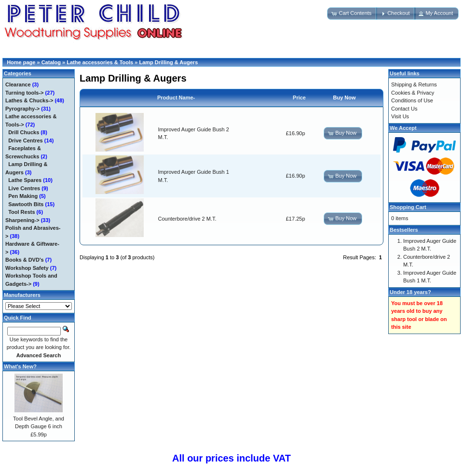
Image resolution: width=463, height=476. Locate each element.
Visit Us (400, 116)
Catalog (51, 62)
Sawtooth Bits (26, 204)
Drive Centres (26, 140)
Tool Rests (21, 212)
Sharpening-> (22, 220)
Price (299, 98)
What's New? (20, 366)
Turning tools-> (25, 93)
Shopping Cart (408, 207)
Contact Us (404, 109)
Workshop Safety (27, 268)
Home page (21, 62)
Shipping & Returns (414, 84)
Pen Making (23, 196)
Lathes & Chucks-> (29, 100)
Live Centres (24, 188)
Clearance (18, 84)
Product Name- (176, 98)
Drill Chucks (24, 132)
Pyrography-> (22, 109)
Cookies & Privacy (413, 93)
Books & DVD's (25, 260)
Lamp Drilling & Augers (168, 62)
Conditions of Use (412, 100)
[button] (352, 14)
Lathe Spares (25, 180)
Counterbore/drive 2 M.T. (187, 219)
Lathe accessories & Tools (100, 62)
